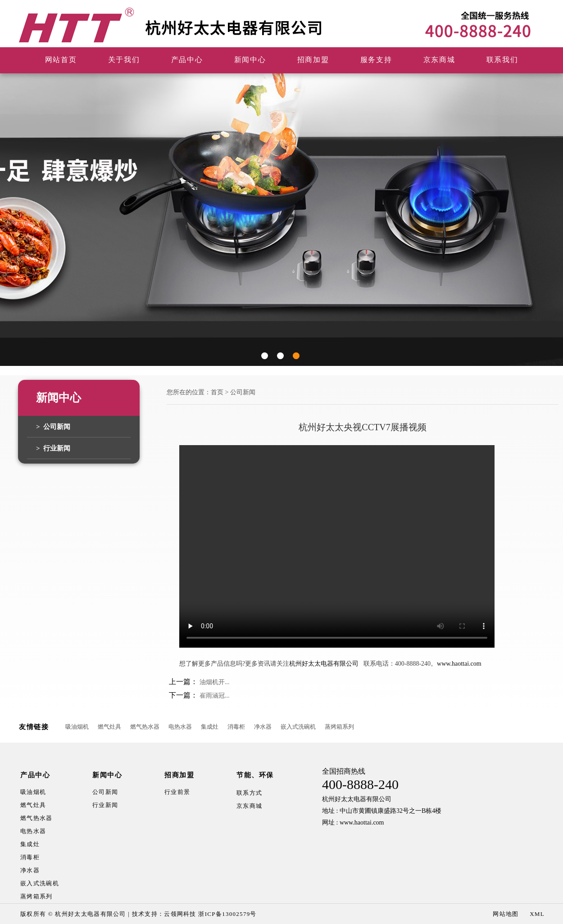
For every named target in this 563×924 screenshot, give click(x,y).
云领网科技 (180, 914)
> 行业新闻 (53, 448)
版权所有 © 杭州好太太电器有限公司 (73, 914)
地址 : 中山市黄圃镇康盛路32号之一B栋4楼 (382, 811)
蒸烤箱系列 (339, 727)
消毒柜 (236, 727)
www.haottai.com (459, 664)
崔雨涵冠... (215, 696)
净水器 (263, 727)
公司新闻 (243, 392)
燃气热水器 (145, 727)
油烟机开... (215, 682)
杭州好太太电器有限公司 (324, 664)
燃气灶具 (109, 727)
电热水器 (180, 727)
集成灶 (210, 727)
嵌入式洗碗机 (298, 727)
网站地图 (506, 914)
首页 (217, 392)
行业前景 (177, 792)
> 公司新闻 (53, 427)
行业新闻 (105, 805)
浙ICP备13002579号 (227, 914)
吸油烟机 (77, 727)
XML (537, 914)
